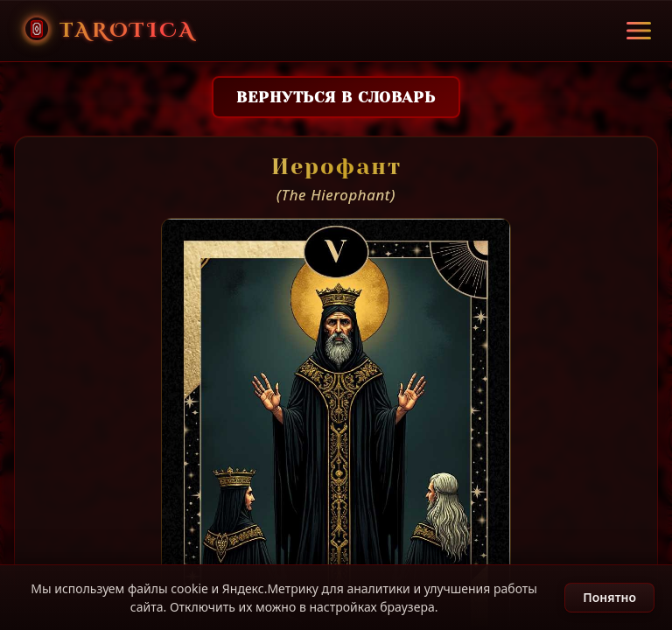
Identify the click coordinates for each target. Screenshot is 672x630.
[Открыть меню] (639, 31)
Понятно (609, 597)
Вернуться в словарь (336, 97)
